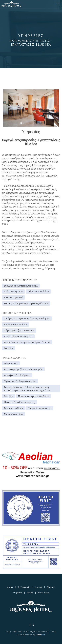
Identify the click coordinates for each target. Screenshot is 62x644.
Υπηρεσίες (18, 592)
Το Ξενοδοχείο (24, 587)
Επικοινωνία (43, 592)
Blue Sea (51, 587)
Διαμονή (38, 587)
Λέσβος (30, 592)
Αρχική (10, 587)
